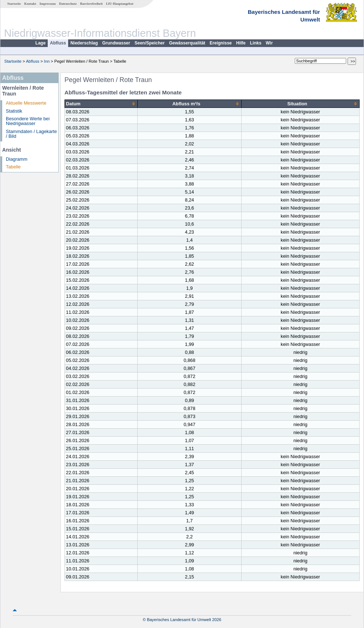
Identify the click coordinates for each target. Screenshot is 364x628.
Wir (269, 43)
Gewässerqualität (187, 43)
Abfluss (58, 43)
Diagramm (17, 159)
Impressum (48, 4)
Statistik (14, 111)
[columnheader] (101, 104)
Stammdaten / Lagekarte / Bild (31, 134)
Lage (40, 43)
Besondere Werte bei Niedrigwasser (28, 121)
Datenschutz (68, 4)
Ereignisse (221, 43)
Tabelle (13, 167)
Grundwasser (116, 43)
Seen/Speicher (150, 43)
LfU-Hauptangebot (120, 4)
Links (256, 43)
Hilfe (241, 43)
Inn (47, 61)
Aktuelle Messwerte (26, 103)
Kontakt (30, 4)
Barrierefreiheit (91, 4)
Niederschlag (84, 43)
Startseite (14, 4)
